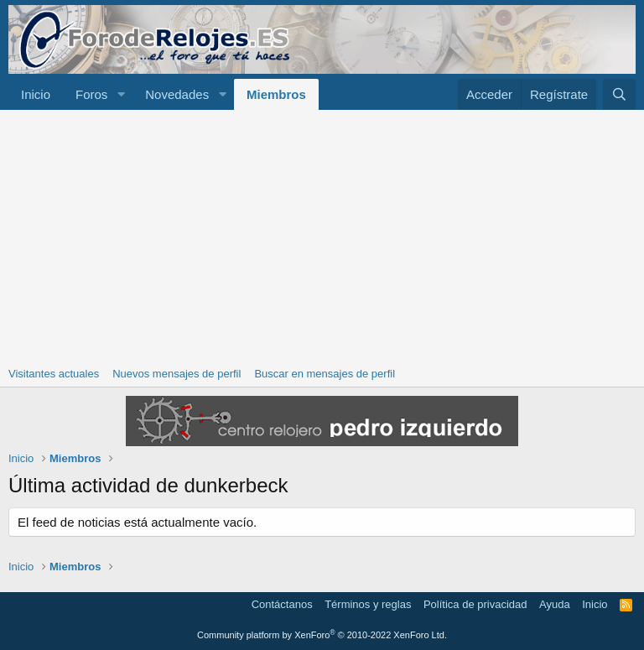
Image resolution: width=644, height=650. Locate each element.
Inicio (36, 94)
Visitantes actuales (54, 374)
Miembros (276, 94)
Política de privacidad (475, 604)
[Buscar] (619, 94)
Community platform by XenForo (322, 635)
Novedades (177, 94)
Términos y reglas (368, 604)
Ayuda (555, 604)
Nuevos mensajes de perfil (177, 374)
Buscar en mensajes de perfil (325, 374)
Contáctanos (282, 604)
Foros (91, 94)
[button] (121, 94)
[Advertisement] (322, 236)
